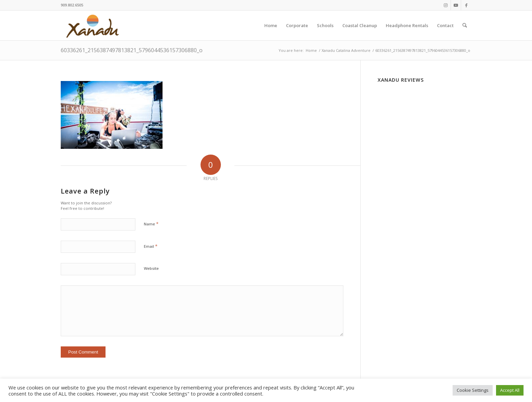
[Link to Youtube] (456, 5)
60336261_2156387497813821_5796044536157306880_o (132, 50)
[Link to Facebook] (466, 5)
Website (151, 268)
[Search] (465, 25)
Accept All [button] (510, 390)
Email (151, 246)
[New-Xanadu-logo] (94, 25)
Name (151, 224)
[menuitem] (271, 25)
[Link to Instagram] (446, 5)
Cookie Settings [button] (473, 390)
